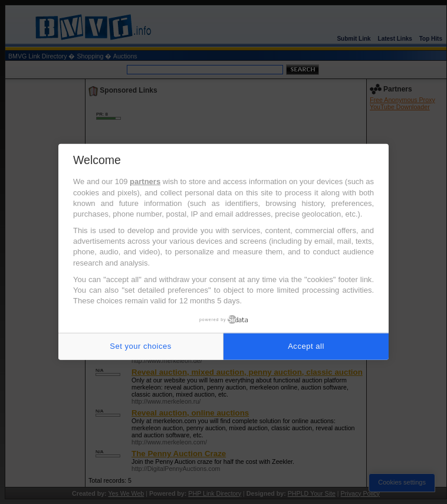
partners (145, 181)
